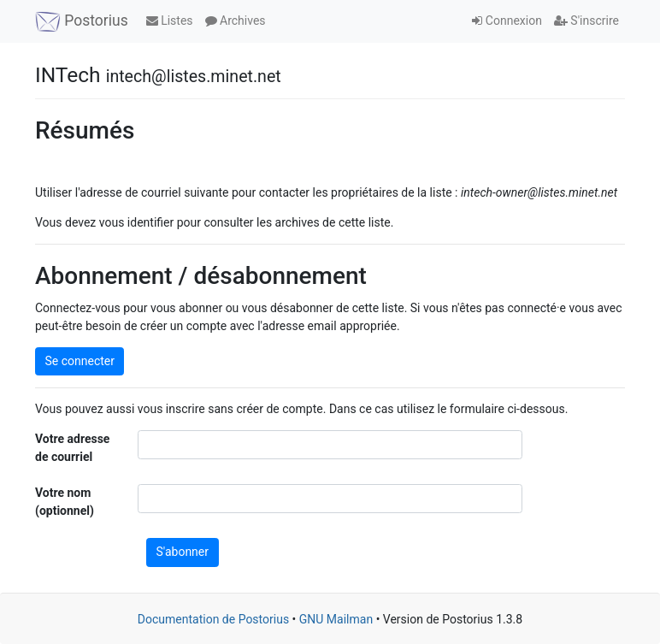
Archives (236, 21)
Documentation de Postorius (213, 619)
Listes (170, 21)
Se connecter (80, 361)
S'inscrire (586, 21)
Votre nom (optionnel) (65, 502)
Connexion (507, 21)
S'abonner (183, 552)
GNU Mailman (336, 619)
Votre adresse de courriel (72, 448)
